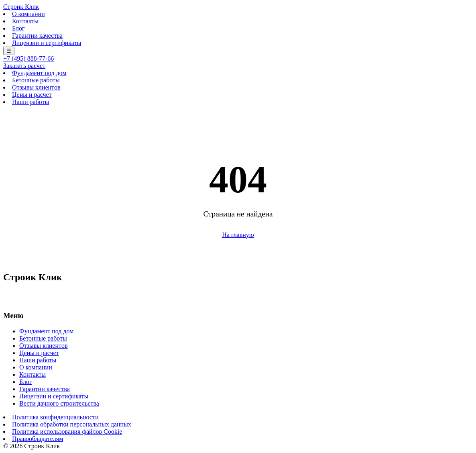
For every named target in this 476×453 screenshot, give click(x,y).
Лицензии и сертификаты (47, 43)
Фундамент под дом (39, 73)
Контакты (25, 21)
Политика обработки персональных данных (72, 424)
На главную (238, 235)
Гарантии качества (37, 36)
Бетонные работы (36, 80)
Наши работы (31, 102)
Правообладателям (38, 439)
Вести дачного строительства (59, 403)
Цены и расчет (32, 95)
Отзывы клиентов (36, 87)
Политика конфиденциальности (55, 417)
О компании (28, 14)
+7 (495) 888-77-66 (28, 58)
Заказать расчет (24, 66)
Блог (18, 28)
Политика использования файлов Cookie (67, 432)
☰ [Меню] (9, 51)
